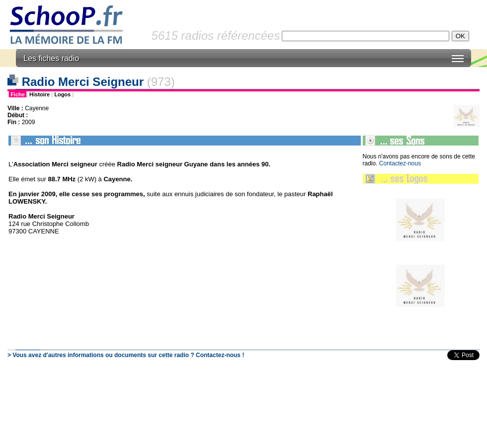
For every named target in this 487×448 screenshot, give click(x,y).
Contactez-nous (400, 163)
